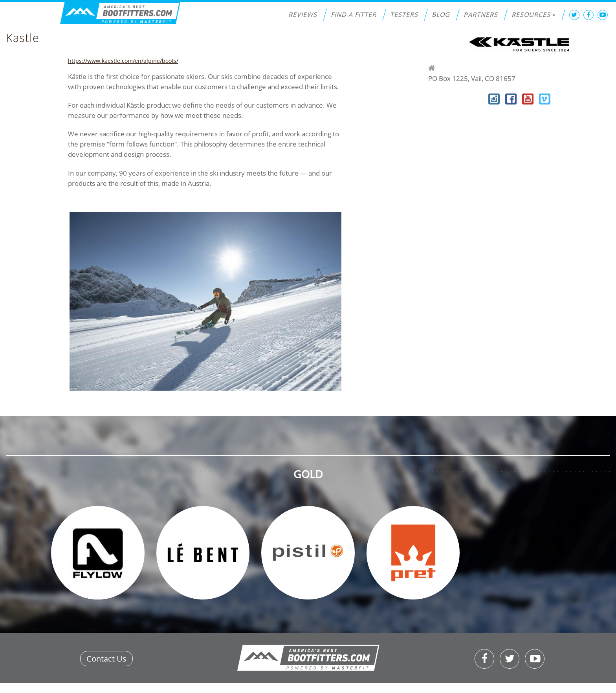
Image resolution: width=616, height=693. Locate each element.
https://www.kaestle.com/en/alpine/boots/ (123, 61)
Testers (404, 15)
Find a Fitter (354, 15)
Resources (533, 15)
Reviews (303, 15)
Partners (481, 15)
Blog (441, 15)
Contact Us (106, 659)
